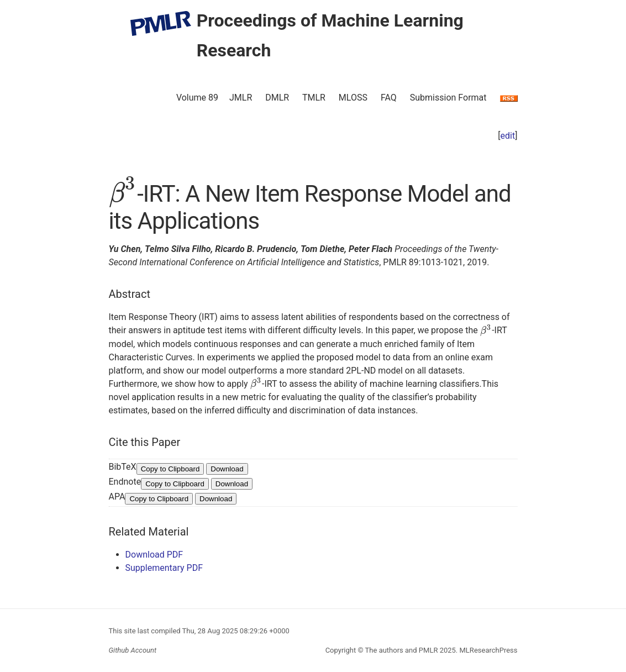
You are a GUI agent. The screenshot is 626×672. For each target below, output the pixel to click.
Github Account (133, 650)
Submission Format (448, 98)
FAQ (389, 98)
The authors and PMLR (402, 650)
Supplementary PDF (164, 568)
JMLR (241, 98)
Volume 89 (197, 98)
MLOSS (353, 98)
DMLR (277, 98)
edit (508, 136)
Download (227, 469)
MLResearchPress (487, 650)
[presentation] (123, 194)
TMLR (314, 98)
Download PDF (154, 555)
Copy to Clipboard (170, 469)
